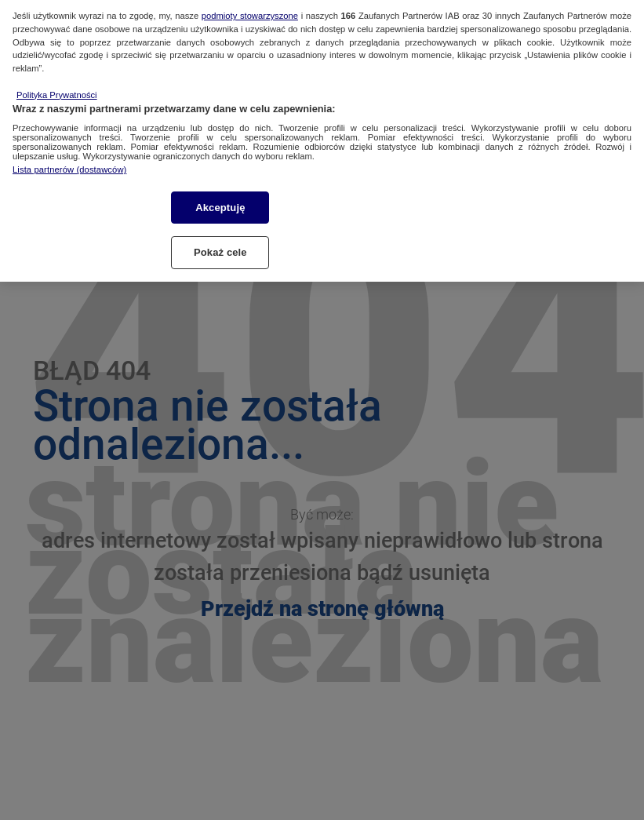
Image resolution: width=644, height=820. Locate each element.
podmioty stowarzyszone (250, 6)
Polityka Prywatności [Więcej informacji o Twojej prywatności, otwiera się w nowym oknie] (57, 86)
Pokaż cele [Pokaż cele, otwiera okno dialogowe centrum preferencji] (220, 243)
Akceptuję (220, 198)
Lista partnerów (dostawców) (69, 161)
